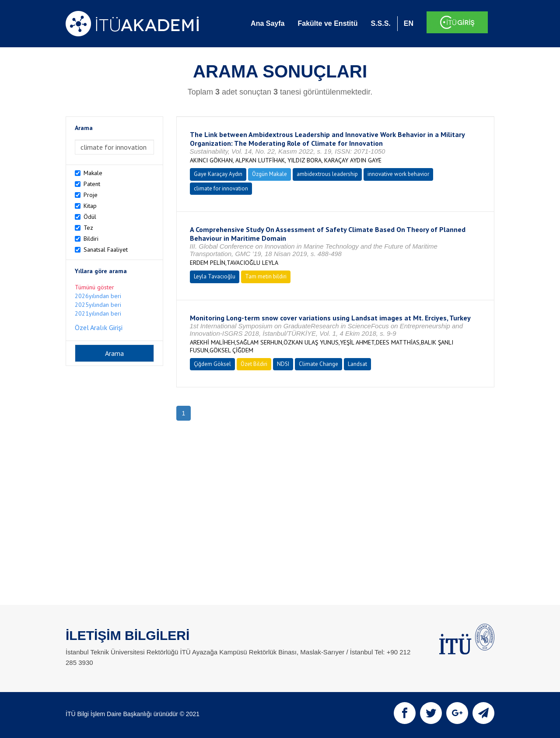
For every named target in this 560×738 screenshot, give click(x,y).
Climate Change (318, 364)
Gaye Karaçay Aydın (218, 174)
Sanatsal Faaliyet (106, 250)
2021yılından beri (98, 313)
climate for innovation (221, 188)
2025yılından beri (98, 305)
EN (409, 23)
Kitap (90, 206)
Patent (92, 184)
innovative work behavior (398, 174)
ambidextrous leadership (327, 174)
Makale (93, 173)
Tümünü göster (94, 287)
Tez (88, 228)
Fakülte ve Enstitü (327, 23)
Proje (91, 195)
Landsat (357, 364)
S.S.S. (380, 23)
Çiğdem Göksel (212, 364)
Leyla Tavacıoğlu (215, 276)
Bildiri (91, 239)
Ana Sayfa (268, 23)
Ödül (90, 217)
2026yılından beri (98, 296)
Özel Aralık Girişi (99, 327)
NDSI (283, 364)
